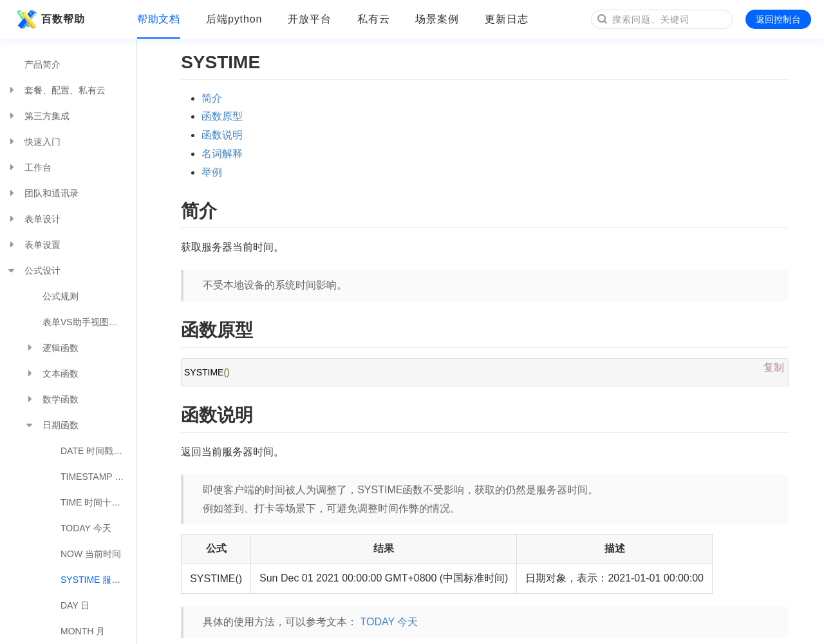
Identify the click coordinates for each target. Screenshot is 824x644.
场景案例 (437, 19)
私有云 (374, 19)
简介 (212, 98)
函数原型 (222, 116)
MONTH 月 (83, 631)
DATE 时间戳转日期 (98, 451)
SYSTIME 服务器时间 (98, 580)
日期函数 (51, 425)
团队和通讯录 (42, 193)
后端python (234, 19)
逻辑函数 (51, 348)
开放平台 (310, 19)
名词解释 (222, 154)
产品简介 (42, 64)
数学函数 (51, 399)
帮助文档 (159, 19)
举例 (212, 172)
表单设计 (33, 219)
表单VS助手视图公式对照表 (89, 322)
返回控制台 (778, 19)
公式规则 (61, 296)
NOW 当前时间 (91, 554)
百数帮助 (49, 19)
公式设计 (33, 270)
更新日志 (507, 19)
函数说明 (222, 135)
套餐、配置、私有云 (56, 90)
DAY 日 (75, 605)
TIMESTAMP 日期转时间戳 (98, 477)
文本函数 (51, 374)
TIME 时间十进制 (95, 502)
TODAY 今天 (86, 528)
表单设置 (33, 245)
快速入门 (33, 142)
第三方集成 (38, 116)
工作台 (29, 167)
